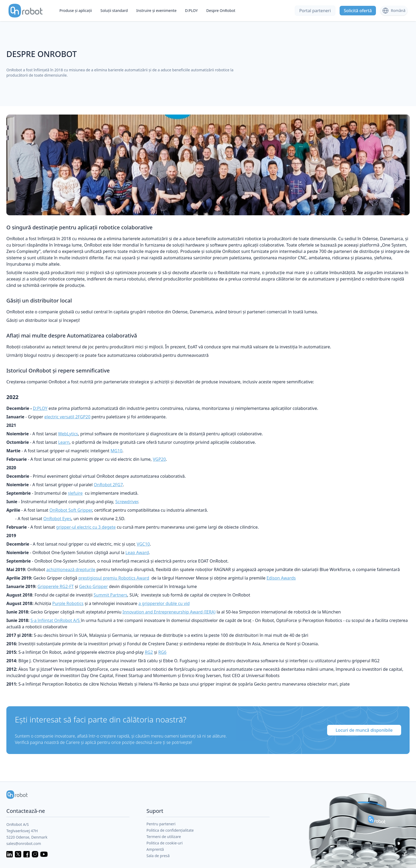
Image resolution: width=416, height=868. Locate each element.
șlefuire (75, 493)
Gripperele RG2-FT (56, 586)
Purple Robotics (68, 603)
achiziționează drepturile (71, 569)
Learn (64, 442)
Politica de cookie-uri (164, 843)
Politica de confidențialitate (170, 830)
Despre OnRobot (221, 10)
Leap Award (137, 553)
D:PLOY (191, 10)
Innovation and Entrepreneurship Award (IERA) (169, 612)
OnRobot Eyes (57, 519)
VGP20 (159, 459)
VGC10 (143, 544)
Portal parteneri (315, 11)
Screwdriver (127, 502)
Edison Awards (281, 578)
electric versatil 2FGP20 (67, 417)
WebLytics (68, 434)
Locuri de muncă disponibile (364, 730)
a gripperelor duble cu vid (164, 603)
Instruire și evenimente (157, 10)
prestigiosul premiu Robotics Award (114, 578)
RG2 (149, 652)
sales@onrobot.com (24, 843)
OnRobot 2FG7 (108, 485)
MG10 (116, 451)
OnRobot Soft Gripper (71, 510)
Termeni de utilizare (164, 837)
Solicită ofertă (358, 11)
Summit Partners (110, 595)
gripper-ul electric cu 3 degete (86, 527)
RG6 (162, 652)
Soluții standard (114, 10)
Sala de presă (158, 856)
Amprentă (155, 849)
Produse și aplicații (76, 10)
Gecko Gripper (93, 586)
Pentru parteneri (161, 824)
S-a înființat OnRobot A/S (56, 620)
